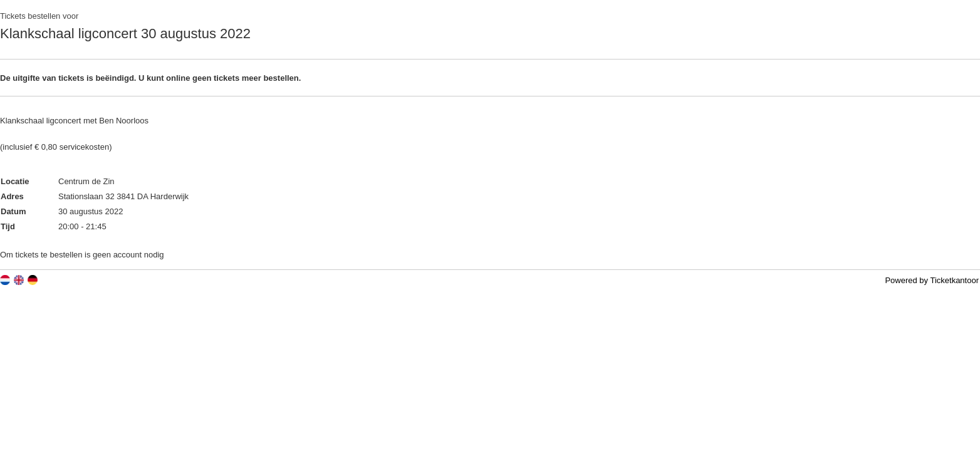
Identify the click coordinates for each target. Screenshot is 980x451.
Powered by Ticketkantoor (932, 280)
